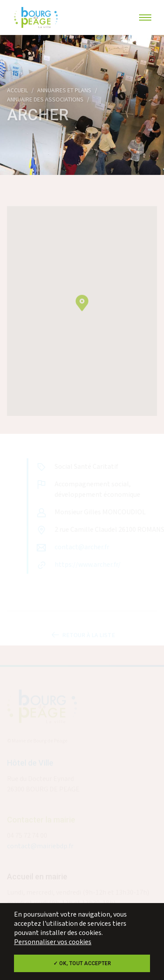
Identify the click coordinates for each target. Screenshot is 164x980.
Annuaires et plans (64, 91)
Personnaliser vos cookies (53, 942)
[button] (82, 308)
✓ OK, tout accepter (82, 963)
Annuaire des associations (45, 100)
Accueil (17, 91)
